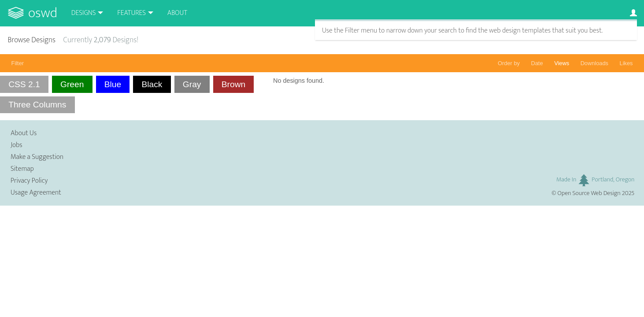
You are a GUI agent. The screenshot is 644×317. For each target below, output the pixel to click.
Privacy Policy (29, 181)
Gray (192, 84)
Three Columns (37, 105)
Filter (18, 63)
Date (537, 63)
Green (72, 84)
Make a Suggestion (37, 157)
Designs (84, 13)
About (177, 13)
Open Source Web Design (589, 193)
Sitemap (22, 169)
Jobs (17, 145)
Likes (626, 63)
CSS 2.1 (24, 84)
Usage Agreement (36, 193)
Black (152, 84)
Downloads (594, 63)
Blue (113, 84)
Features (131, 13)
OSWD (43, 13)
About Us (24, 133)
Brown (233, 84)
